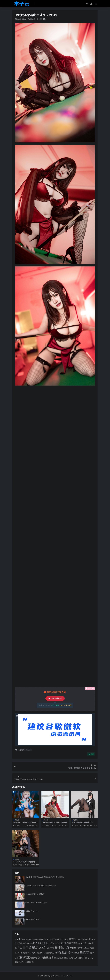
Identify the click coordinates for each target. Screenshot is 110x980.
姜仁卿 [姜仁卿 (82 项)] (80, 943)
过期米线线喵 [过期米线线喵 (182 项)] (46, 957)
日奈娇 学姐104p (32, 911)
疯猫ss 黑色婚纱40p (33, 919)
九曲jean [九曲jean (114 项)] (26, 943)
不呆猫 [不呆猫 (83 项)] (20, 943)
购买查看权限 (55, 698)
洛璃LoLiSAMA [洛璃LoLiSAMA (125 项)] (84, 948)
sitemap (69, 976)
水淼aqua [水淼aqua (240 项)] (70, 947)
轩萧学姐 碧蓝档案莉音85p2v (83, 822)
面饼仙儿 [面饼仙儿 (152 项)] (19, 962)
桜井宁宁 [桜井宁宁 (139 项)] (50, 948)
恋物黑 (33, 19)
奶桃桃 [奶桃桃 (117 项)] (74, 943)
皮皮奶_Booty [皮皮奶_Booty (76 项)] (41, 953)
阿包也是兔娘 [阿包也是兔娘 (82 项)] (59, 958)
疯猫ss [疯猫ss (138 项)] (26, 953)
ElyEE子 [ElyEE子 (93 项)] (30, 939)
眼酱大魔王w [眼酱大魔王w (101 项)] (51, 953)
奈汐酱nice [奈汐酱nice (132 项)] (66, 943)
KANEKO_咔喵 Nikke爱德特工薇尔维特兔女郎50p (25, 863)
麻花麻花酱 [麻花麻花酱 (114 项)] (29, 962)
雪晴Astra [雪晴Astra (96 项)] (67, 958)
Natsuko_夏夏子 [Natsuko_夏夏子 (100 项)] (49, 939)
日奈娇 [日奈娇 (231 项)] (27, 947)
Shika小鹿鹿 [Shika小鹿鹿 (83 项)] (80, 939)
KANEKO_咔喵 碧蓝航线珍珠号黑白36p (41, 885)
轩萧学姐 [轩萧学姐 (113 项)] (34, 958)
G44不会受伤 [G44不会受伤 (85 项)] (37, 939)
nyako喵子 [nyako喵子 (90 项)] (59, 939)
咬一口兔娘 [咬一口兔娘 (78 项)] (57, 943)
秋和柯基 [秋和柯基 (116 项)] (75, 953)
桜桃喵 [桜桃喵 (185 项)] (59, 947)
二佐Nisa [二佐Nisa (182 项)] (36, 943)
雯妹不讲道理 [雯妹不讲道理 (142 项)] (78, 958)
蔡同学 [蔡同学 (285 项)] (85, 952)
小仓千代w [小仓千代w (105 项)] (87, 943)
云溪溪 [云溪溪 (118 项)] (45, 943)
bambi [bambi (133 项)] (18, 939)
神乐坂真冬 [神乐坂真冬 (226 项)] (63, 952)
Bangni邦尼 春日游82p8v (35, 894)
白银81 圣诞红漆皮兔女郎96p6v (55, 822)
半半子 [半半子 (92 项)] (50, 943)
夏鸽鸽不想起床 (25, 750)
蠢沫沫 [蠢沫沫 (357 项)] (24, 957)
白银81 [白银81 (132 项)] (33, 953)
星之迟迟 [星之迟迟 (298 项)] (39, 947)
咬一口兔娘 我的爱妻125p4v (36, 902)
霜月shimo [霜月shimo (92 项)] (89, 958)
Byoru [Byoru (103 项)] (24, 939)
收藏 (91, 754)
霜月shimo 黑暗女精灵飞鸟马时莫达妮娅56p (26, 823)
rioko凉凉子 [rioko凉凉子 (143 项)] (70, 939)
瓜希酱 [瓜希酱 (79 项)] (20, 953)
